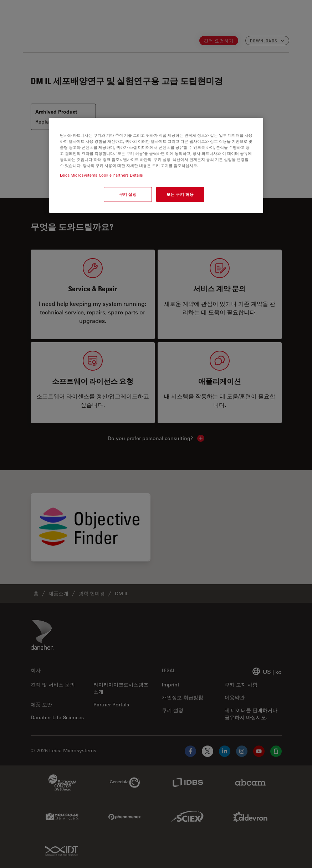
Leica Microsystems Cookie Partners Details (102, 175)
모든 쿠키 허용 (180, 194)
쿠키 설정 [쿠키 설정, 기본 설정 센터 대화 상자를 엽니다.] (128, 194)
